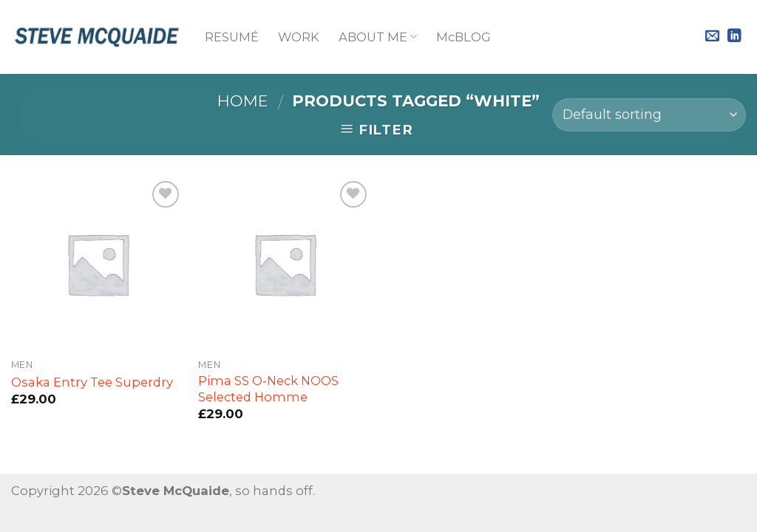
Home (243, 101)
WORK (299, 37)
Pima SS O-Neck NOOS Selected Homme (268, 389)
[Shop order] (649, 115)
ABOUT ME (378, 37)
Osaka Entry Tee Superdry (92, 382)
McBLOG (464, 37)
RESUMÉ (232, 37)
